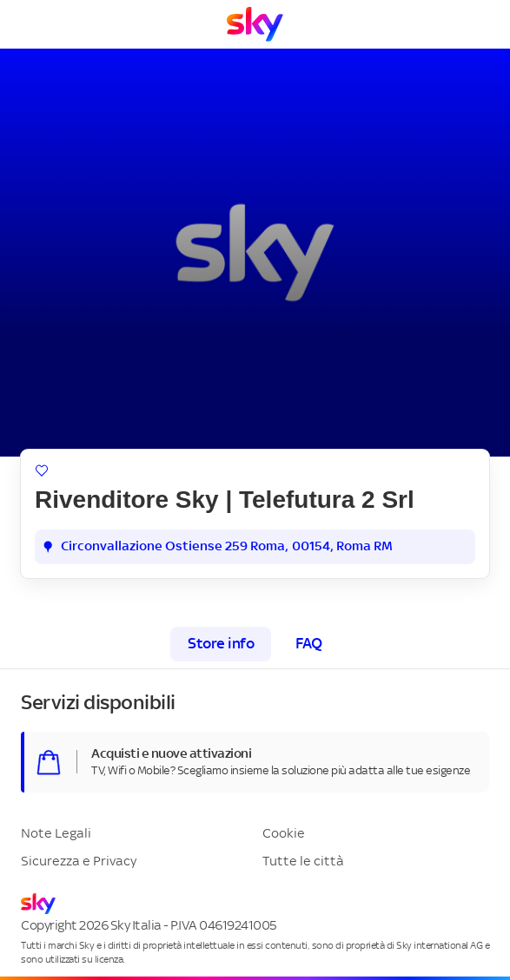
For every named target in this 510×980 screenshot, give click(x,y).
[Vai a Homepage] (255, 24)
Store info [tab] (221, 644)
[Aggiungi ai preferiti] (42, 470)
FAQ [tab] (309, 644)
